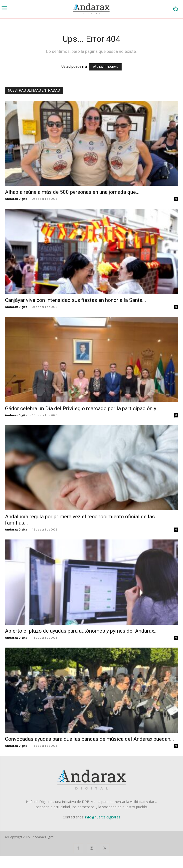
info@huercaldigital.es (103, 817)
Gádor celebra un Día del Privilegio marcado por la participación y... (82, 408)
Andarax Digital (17, 199)
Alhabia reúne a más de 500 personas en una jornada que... (72, 192)
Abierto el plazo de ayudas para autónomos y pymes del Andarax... (81, 631)
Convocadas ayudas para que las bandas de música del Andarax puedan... (90, 739)
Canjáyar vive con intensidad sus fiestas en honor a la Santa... (76, 300)
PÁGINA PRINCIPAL (105, 67)
